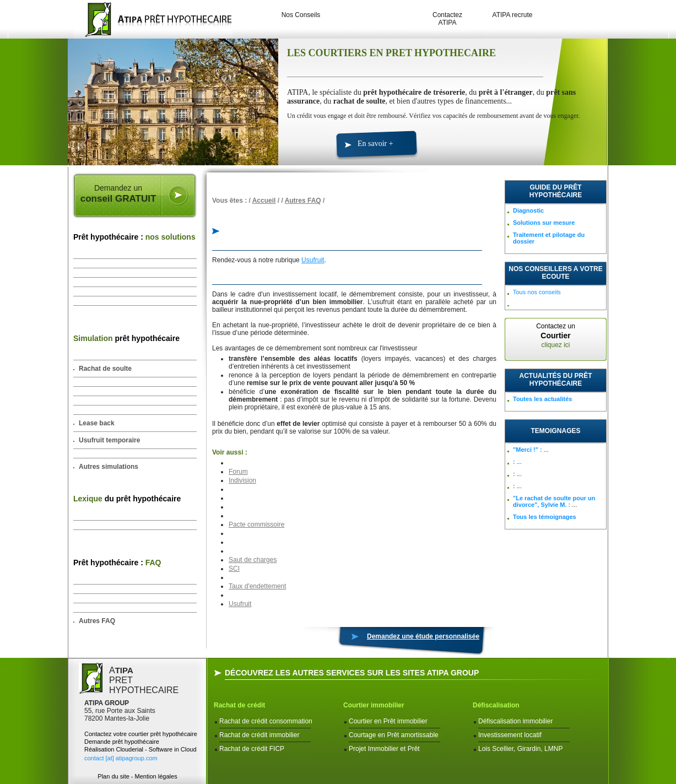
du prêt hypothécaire (127, 499)
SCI (234, 569)
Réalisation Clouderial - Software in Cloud (140, 749)
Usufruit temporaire (109, 440)
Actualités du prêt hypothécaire (556, 380)
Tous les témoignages (545, 517)
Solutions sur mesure (544, 223)
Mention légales (156, 776)
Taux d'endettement (257, 586)
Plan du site (113, 776)
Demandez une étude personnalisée (423, 636)
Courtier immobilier (374, 705)
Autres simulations (109, 467)
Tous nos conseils (537, 292)
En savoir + (375, 144)
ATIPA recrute (513, 15)
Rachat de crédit (239, 705)
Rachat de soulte (105, 369)
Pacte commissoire (256, 525)
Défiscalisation (496, 705)
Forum (238, 472)
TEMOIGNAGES (555, 431)
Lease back (97, 423)
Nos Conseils (301, 15)
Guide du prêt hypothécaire (556, 191)
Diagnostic (528, 210)
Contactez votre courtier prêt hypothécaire (141, 734)
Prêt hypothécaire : (134, 237)
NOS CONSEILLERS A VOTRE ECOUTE (555, 273)
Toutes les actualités (542, 399)
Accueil (264, 201)
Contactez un (556, 336)
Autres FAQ (97, 621)
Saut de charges (253, 560)
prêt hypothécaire (126, 338)
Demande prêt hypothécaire (122, 742)
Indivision (242, 480)
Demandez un (118, 194)
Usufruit (313, 260)
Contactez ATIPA (447, 19)
